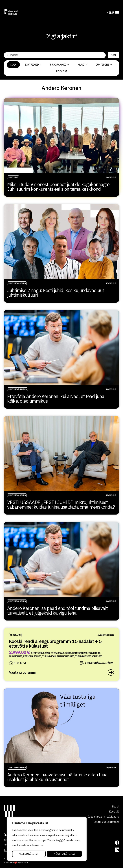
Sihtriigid (33, 65)
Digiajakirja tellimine (104, 817)
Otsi (114, 55)
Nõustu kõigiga (64, 854)
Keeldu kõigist (29, 854)
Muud (83, 65)
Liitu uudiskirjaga (106, 822)
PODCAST (62, 71)
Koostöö (114, 812)
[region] (47, 839)
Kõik (13, 65)
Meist (116, 807)
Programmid (60, 65)
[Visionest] (11, 12)
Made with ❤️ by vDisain (16, 863)
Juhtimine (104, 65)
